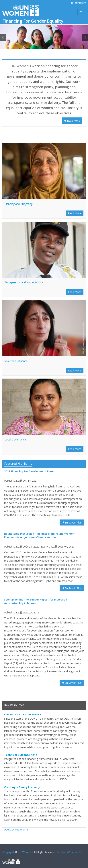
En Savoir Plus (72, 522)
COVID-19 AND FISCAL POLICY (23, 714)
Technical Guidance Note (21, 755)
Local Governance (15, 439)
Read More (72, 121)
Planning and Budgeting (18, 204)
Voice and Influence (16, 361)
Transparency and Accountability (24, 282)
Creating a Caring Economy (22, 787)
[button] (3, 38)
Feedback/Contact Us (70, 852)
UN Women (25, 852)
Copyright (8, 852)
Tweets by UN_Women (16, 829)
